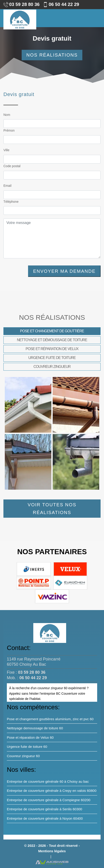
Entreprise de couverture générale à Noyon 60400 (45, 818)
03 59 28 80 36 (21, 4)
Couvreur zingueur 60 (23, 756)
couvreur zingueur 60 (52, 688)
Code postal (12, 166)
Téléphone (11, 202)
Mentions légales (52, 851)
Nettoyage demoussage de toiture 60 (35, 728)
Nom (7, 115)
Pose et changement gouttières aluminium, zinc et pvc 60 (50, 719)
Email (7, 186)
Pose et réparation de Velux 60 (30, 737)
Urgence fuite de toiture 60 (27, 747)
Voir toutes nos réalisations (52, 509)
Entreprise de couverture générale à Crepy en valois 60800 (52, 791)
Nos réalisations (52, 55)
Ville (6, 150)
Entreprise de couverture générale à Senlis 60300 (44, 809)
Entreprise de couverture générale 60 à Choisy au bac (48, 781)
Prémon (9, 130)
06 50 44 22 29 (61, 4)
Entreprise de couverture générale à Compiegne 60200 (49, 800)
